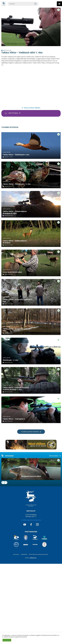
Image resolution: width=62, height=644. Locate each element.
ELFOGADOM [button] (7, 640)
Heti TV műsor (13, 113)
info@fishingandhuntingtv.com (31, 600)
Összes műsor (54, 536)
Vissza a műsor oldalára (32, 108)
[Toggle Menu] (59, 4)
